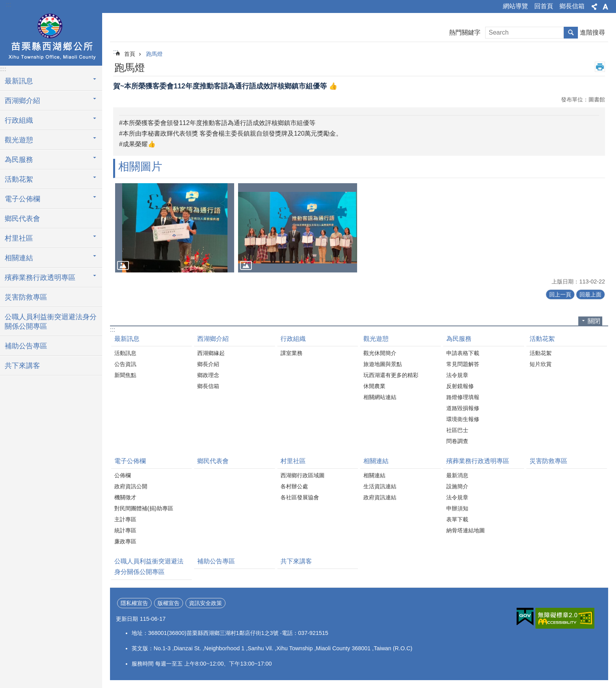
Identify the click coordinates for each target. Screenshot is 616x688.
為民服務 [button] (19, 160)
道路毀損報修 (463, 408)
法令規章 (457, 375)
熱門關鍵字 (465, 32)
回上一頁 (560, 294)
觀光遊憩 (376, 339)
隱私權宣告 (134, 603)
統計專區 (125, 530)
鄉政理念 (208, 375)
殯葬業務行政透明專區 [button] (40, 278)
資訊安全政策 (205, 603)
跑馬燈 (154, 54)
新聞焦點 (125, 375)
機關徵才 (125, 497)
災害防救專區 (26, 297)
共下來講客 (22, 366)
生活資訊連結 (380, 486)
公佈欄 (123, 475)
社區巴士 (457, 430)
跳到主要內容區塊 (4, 4)
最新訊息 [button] (19, 81)
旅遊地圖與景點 (383, 364)
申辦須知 (457, 508)
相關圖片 (140, 166)
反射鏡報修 (460, 386)
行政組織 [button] (19, 120)
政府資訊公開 (131, 486)
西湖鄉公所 (51, 38)
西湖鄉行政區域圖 (302, 475)
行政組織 (293, 339)
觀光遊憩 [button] (19, 140)
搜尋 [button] (571, 33)
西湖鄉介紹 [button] (22, 101)
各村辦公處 (294, 486)
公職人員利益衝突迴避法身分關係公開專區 (51, 322)
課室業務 (291, 353)
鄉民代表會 (22, 219)
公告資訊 (125, 364)
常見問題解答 (463, 364)
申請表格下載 (463, 353)
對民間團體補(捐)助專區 (144, 508)
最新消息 (457, 475)
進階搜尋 (592, 32)
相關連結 (376, 461)
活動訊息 (125, 353)
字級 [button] (605, 7)
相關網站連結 (380, 397)
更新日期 (127, 619)
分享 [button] (594, 7)
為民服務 (459, 339)
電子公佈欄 (130, 461)
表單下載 (457, 519)
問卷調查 (457, 441)
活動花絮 (542, 339)
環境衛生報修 (463, 419)
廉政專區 (125, 541)
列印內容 (600, 67)
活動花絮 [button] (19, 179)
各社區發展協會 (300, 497)
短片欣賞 (541, 364)
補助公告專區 (26, 346)
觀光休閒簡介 (380, 353)
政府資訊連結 (380, 497)
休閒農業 (374, 386)
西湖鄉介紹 (213, 339)
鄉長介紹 (208, 364)
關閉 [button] (594, 321)
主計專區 (125, 519)
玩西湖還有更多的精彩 (391, 375)
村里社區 (293, 461)
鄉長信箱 (572, 6)
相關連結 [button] (19, 258)
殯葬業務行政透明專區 (478, 461)
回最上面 (590, 294)
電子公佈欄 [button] (22, 199)
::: (8, 5)
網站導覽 (515, 6)
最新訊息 (127, 339)
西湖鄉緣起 (211, 353)
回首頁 (544, 6)
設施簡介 (457, 486)
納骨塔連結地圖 (466, 530)
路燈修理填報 (463, 397)
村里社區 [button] (19, 238)
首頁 (130, 54)
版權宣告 (169, 603)
